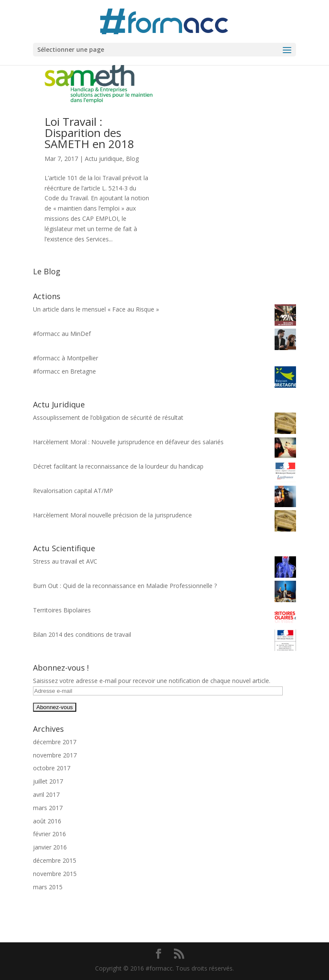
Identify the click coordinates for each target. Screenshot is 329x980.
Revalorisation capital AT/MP (73, 491)
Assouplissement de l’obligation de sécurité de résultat (108, 417)
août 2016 (47, 821)
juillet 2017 (48, 781)
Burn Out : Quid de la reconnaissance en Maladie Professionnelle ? (125, 586)
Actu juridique (104, 159)
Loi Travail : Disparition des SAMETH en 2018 (89, 133)
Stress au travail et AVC (65, 561)
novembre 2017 (55, 755)
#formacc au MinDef (62, 334)
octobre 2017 (52, 768)
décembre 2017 (55, 742)
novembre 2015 (55, 874)
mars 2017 (48, 808)
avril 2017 (46, 794)
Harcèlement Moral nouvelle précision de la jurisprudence (112, 515)
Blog (132, 159)
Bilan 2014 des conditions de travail (82, 634)
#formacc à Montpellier (66, 358)
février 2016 (49, 834)
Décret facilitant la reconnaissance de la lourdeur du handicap (118, 466)
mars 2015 (48, 887)
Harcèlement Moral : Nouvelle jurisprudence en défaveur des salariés (128, 442)
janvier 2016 (50, 847)
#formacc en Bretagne (64, 371)
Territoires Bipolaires (62, 610)
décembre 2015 (55, 860)
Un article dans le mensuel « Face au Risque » (96, 309)
